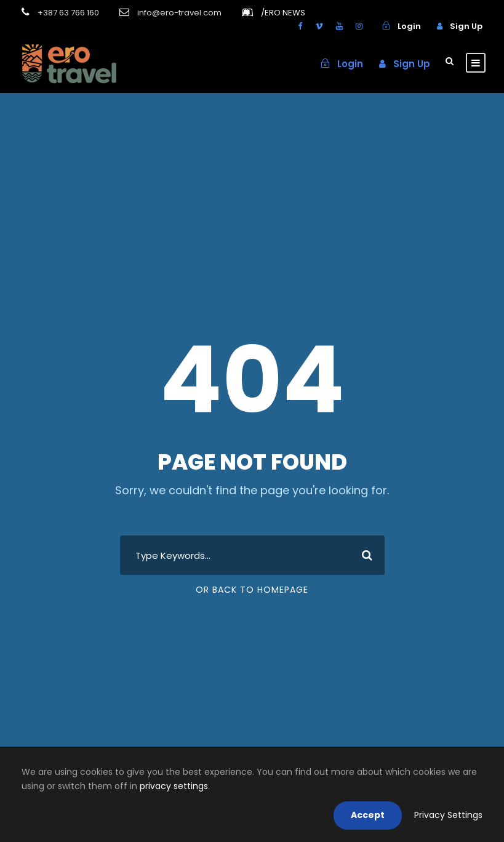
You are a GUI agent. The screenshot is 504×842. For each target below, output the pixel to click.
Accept (368, 815)
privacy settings (174, 786)
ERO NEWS (283, 13)
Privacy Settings (448, 815)
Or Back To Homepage (252, 590)
